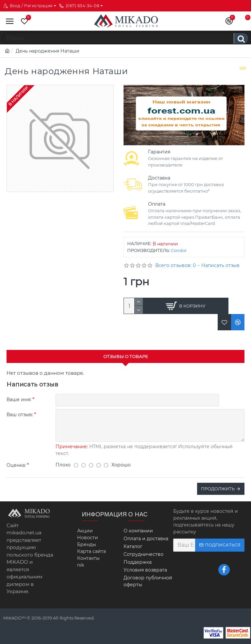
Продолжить (218, 489)
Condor (179, 250)
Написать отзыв (220, 265)
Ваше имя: (19, 400)
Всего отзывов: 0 (176, 265)
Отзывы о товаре (126, 356)
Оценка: (16, 465)
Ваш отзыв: (20, 415)
